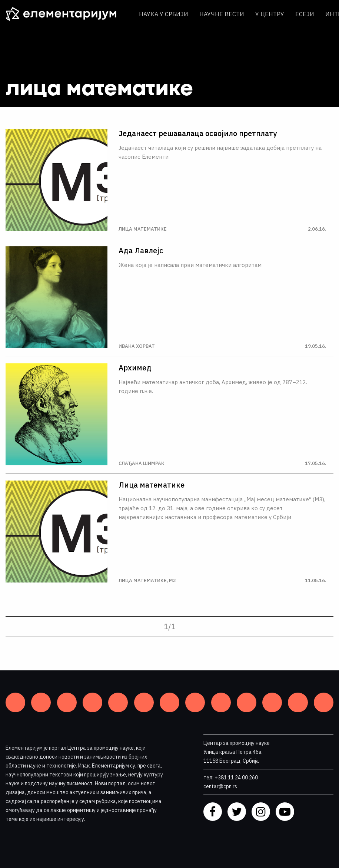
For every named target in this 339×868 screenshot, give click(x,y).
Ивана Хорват (137, 346)
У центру (270, 14)
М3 (172, 580)
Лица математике (143, 229)
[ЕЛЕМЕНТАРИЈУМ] (67, 14)
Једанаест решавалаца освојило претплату (198, 133)
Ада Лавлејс (141, 251)
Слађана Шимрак (142, 463)
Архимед (135, 368)
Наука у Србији (164, 14)
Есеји (305, 14)
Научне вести (222, 14)
